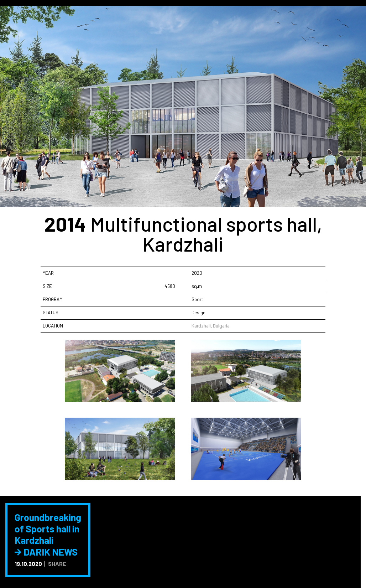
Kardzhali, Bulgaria (211, 326)
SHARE (57, 564)
